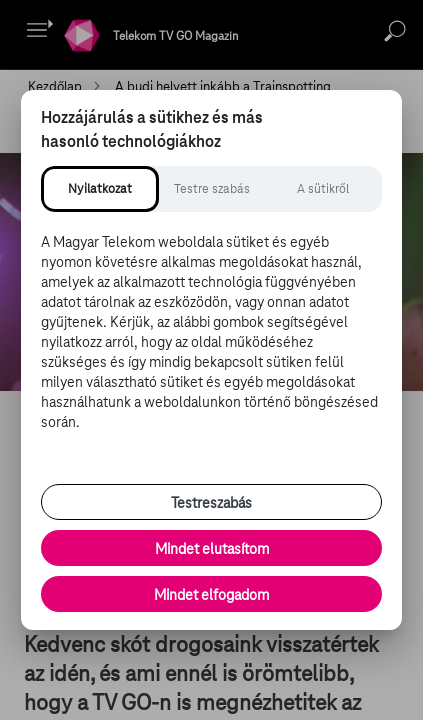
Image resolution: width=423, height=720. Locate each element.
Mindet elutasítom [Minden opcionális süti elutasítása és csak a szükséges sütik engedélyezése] (212, 549)
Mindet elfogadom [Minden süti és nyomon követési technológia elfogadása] (211, 595)
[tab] (100, 189)
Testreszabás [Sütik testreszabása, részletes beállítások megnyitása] (211, 503)
